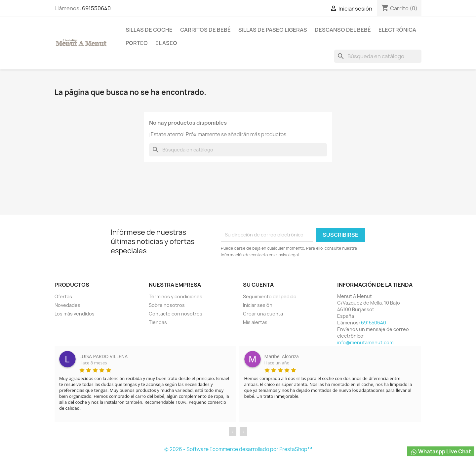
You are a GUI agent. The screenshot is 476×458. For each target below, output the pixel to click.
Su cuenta (258, 285)
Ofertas (63, 296)
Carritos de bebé (205, 30)
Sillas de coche (149, 30)
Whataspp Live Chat (441, 452)
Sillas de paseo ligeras (273, 30)
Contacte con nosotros (176, 314)
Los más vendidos (75, 314)
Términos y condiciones (176, 296)
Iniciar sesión (258, 305)
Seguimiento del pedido (270, 296)
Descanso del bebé (343, 30)
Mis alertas (255, 322)
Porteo (137, 43)
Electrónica (397, 30)
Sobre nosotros (167, 305)
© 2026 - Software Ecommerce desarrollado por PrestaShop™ (238, 449)
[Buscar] (378, 56)
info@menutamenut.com (365, 342)
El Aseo (166, 43)
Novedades (67, 305)
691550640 (96, 8)
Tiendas (158, 322)
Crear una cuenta (263, 314)
